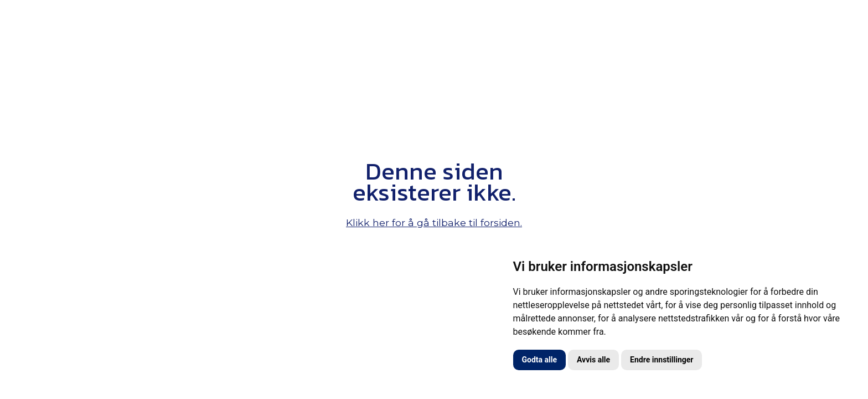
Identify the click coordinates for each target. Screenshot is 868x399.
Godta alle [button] (540, 360)
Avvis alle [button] (593, 360)
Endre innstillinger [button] (662, 360)
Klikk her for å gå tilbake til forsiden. (434, 222)
